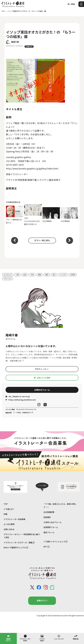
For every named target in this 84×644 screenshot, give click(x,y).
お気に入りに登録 (42, 378)
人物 (17, 275)
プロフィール (42, 369)
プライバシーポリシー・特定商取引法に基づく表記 (22, 536)
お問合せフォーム (42, 390)
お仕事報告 (51, 215)
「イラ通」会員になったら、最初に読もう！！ (60, 505)
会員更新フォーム (51, 527)
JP (68, 4)
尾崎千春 (15, 42)
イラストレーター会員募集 (14, 519)
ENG (73, 4)
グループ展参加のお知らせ (15, 215)
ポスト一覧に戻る (42, 240)
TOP (6, 504)
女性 (25, 275)
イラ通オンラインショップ (55, 542)
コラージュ (8, 278)
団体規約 (47, 517)
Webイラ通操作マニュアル (16, 547)
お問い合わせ (9, 529)
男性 (47, 275)
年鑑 (5, 514)
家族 (39, 275)
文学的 (73, 275)
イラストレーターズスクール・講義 (19, 542)
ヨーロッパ (8, 275)
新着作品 (76, 637)
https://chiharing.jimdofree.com (21, 400)
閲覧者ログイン (8, 638)
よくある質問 (9, 524)
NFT (46, 547)
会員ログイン (42, 600)
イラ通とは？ (9, 509)
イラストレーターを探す (25, 638)
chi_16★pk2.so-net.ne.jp (18, 396)
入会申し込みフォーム (52, 522)
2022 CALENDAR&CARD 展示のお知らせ (33, 215)
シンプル (63, 275)
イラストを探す (42, 638)
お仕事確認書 (49, 512)
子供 (32, 275)
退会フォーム (49, 532)
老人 (54, 275)
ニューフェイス (59, 637)
